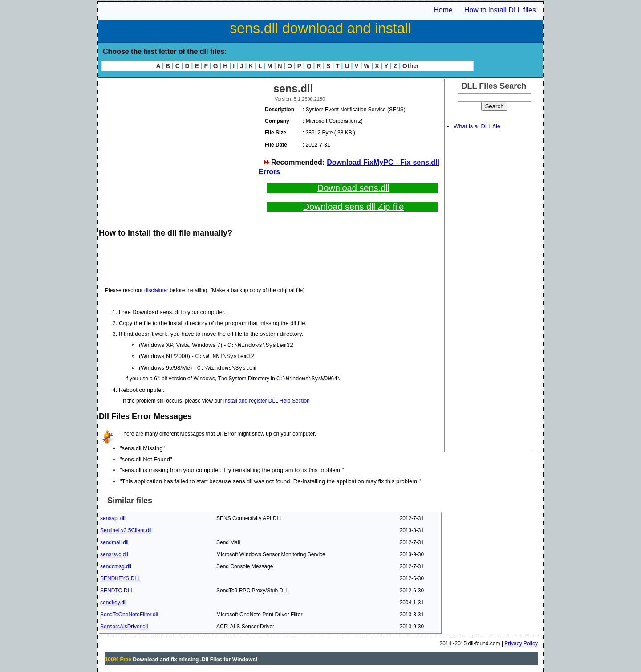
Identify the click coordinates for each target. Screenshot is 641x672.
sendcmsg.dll (116, 565)
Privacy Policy (521, 642)
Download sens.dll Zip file (354, 207)
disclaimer (156, 290)
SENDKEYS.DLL (120, 577)
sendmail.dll (114, 541)
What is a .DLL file (477, 126)
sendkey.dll (113, 601)
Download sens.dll (353, 188)
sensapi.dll (113, 517)
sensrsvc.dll (114, 553)
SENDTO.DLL (117, 589)
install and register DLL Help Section (267, 399)
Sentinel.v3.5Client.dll (126, 529)
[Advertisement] (178, 143)
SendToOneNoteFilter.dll (129, 613)
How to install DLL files (500, 10)
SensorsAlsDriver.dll (124, 625)
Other (411, 66)
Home (443, 10)
